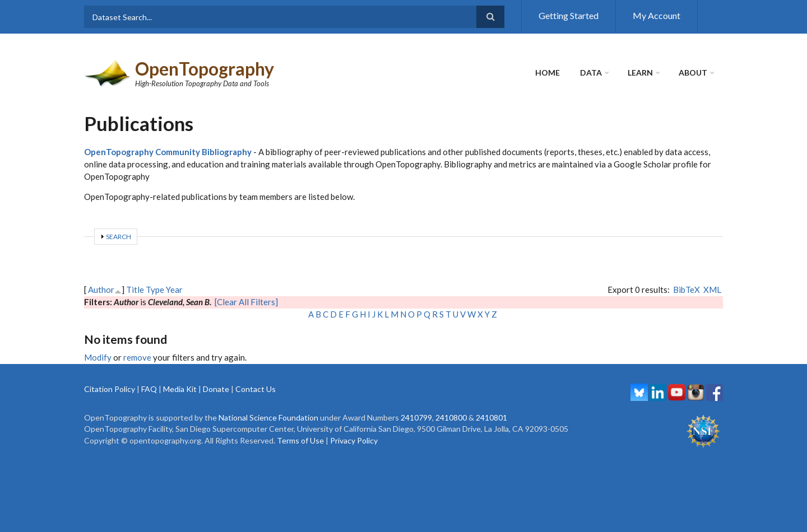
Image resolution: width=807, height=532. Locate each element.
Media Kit (180, 389)
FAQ (149, 389)
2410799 (416, 417)
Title (135, 290)
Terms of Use (300, 440)
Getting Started (569, 15)
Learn (640, 73)
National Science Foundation (268, 417)
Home (548, 73)
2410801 (491, 417)
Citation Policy (110, 389)
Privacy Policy (354, 440)
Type (155, 290)
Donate (216, 389)
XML (712, 290)
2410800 (451, 417)
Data (591, 73)
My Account (657, 15)
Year (174, 290)
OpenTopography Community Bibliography (168, 152)
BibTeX (687, 290)
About (693, 73)
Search (119, 237)
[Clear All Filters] (246, 302)
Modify (98, 357)
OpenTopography (205, 69)
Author (101, 290)
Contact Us (256, 389)
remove (137, 357)
